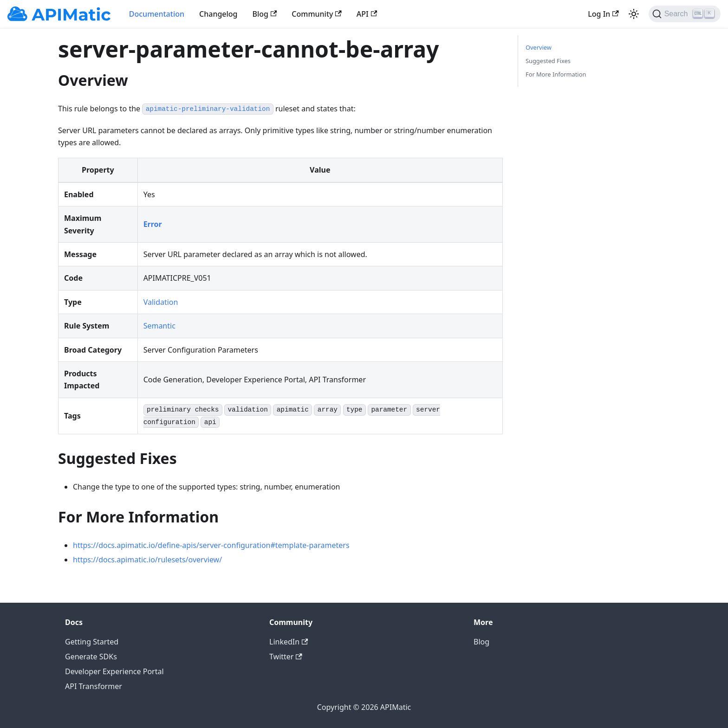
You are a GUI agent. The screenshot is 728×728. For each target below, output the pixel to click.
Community (317, 14)
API (367, 14)
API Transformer (94, 686)
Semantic (159, 326)
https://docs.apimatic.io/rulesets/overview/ (147, 560)
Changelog (218, 14)
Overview (539, 47)
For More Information (556, 74)
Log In (603, 14)
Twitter (286, 657)
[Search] (685, 14)
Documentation (157, 14)
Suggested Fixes (548, 61)
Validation (161, 302)
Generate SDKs (91, 657)
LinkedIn (289, 642)
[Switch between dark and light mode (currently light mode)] (634, 14)
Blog (265, 14)
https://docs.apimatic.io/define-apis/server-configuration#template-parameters (211, 545)
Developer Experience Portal (114, 671)
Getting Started (92, 642)
